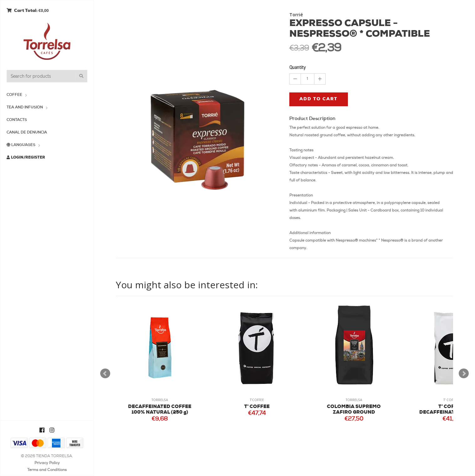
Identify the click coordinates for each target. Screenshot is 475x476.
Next (464, 374)
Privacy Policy (47, 463)
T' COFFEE (257, 407)
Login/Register (26, 157)
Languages (21, 145)
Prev (105, 374)
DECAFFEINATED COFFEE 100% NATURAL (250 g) (160, 410)
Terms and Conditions (47, 470)
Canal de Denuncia (27, 133)
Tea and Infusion (25, 107)
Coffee (14, 95)
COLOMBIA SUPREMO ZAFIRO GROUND (354, 410)
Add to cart (318, 99)
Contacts (17, 120)
